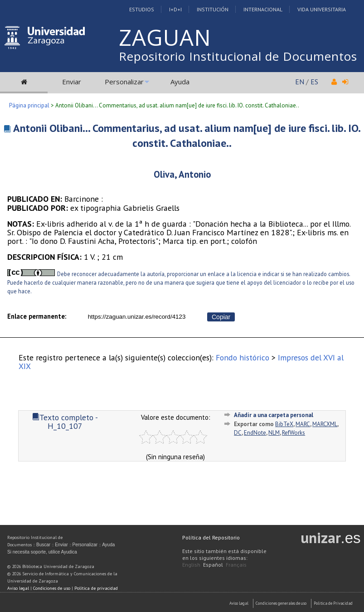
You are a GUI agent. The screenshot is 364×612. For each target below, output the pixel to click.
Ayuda (180, 82)
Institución (213, 9)
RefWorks (294, 433)
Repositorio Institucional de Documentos (238, 56)
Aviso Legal (239, 603)
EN (300, 82)
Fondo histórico (243, 357)
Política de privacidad (96, 588)
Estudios (142, 9)
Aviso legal (18, 588)
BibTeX (284, 424)
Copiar (221, 317)
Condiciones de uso (52, 588)
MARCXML (325, 424)
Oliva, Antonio (182, 174)
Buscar (43, 545)
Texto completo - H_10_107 (65, 422)
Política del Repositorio (211, 537)
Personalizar (124, 82)
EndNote (255, 433)
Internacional (263, 9)
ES (314, 82)
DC (238, 433)
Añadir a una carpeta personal (274, 415)
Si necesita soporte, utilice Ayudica (42, 552)
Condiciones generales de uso (281, 603)
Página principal (29, 105)
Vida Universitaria (322, 9)
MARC (303, 424)
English (191, 565)
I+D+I (175, 9)
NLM (274, 433)
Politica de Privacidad (333, 603)
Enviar (72, 82)
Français (236, 565)
